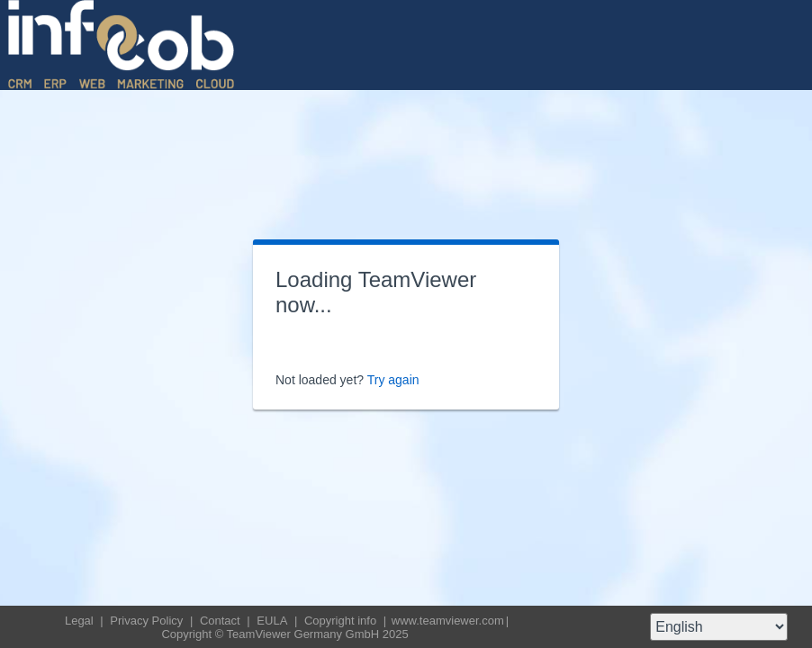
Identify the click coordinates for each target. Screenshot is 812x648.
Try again (393, 380)
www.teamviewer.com (448, 621)
